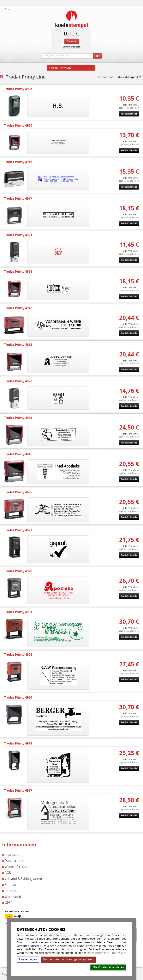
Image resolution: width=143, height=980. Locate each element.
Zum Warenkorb (72, 47)
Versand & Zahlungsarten (23, 879)
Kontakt (10, 885)
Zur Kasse (72, 41)
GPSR (9, 903)
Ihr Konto (12, 891)
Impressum (119, 953)
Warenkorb (13, 897)
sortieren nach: (118, 77)
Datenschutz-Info (98, 953)
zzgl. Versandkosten (129, 108)
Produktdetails (129, 114)
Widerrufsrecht (16, 867)
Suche (97, 56)
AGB (8, 873)
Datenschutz (14, 861)
